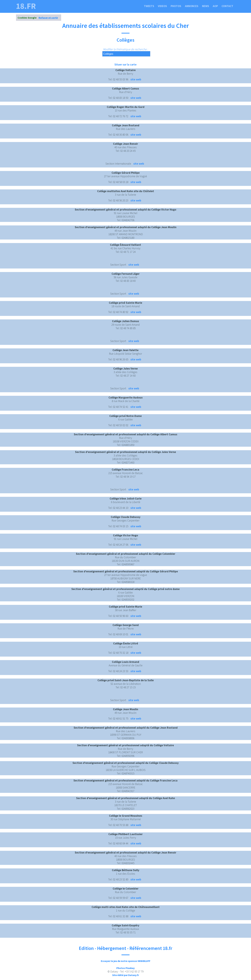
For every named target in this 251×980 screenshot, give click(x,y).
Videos (162, 6)
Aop (215, 6)
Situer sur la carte (125, 64)
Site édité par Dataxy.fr (126, 975)
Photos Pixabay (125, 968)
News (206, 6)
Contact (227, 6)
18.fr (26, 6)
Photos (176, 6)
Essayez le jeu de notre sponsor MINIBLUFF (126, 961)
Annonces (192, 6)
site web (136, 79)
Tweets (149, 6)
